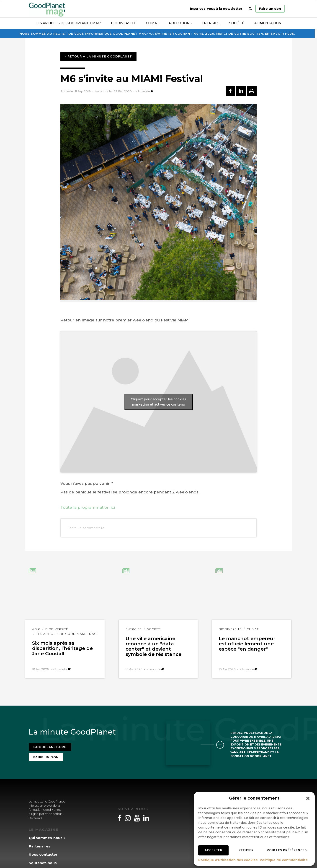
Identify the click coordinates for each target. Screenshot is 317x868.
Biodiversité (124, 23)
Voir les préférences (287, 850)
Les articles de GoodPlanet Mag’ (68, 23)
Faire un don (270, 9)
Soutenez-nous (43, 863)
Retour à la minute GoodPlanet (98, 56)
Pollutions (180, 23)
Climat (152, 23)
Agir (36, 629)
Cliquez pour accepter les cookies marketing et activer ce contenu (159, 402)
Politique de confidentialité (284, 860)
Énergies (211, 23)
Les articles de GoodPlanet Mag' (67, 634)
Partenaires (40, 846)
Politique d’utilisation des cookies (228, 860)
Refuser (246, 850)
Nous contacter (43, 854)
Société (237, 23)
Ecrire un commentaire (86, 528)
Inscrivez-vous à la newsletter (216, 9)
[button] (308, 798)
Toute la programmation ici (88, 507)
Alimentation (268, 23)
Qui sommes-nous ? (47, 838)
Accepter (214, 850)
